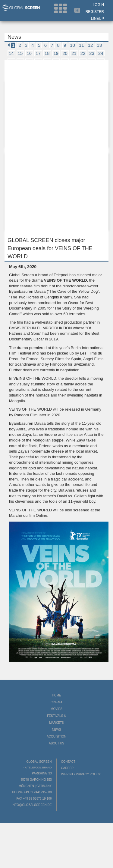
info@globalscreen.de (32, 805)
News (57, 730)
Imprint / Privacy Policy (81, 774)
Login (98, 5)
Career (67, 768)
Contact (68, 762)
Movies (56, 709)
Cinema (56, 702)
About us (56, 743)
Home (57, 695)
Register (95, 12)
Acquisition (56, 736)
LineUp (97, 19)
